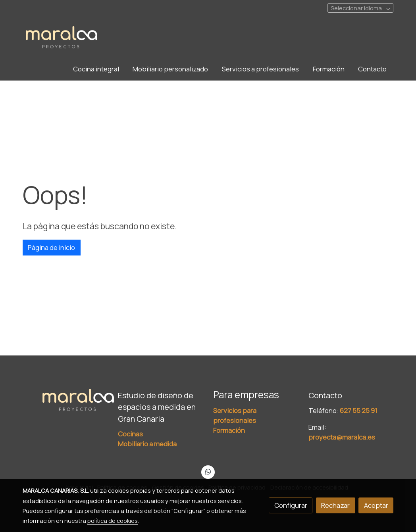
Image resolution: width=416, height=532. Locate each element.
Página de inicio (51, 247)
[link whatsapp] (208, 471)
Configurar (291, 505)
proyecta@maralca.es (342, 437)
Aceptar (376, 505)
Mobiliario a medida (147, 444)
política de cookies (113, 520)
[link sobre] (65, 400)
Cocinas (130, 434)
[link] (62, 38)
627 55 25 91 (359, 410)
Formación (229, 430)
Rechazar (335, 505)
